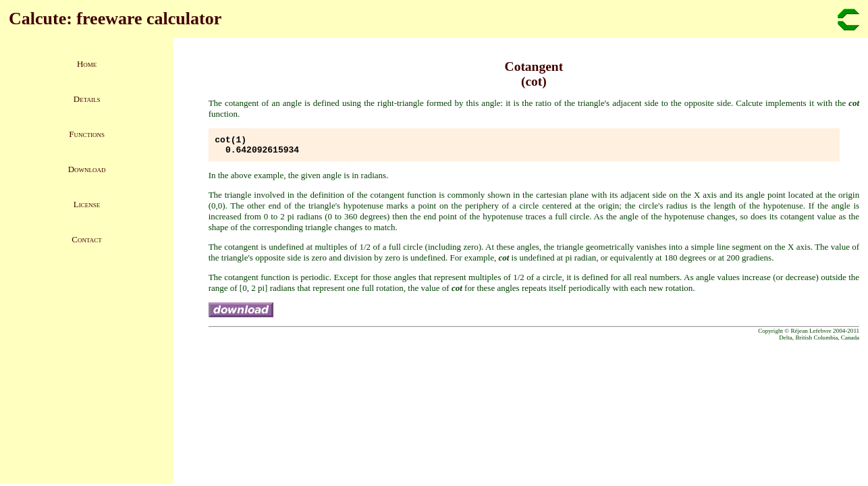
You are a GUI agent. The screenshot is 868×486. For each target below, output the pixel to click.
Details (87, 99)
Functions (87, 134)
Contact (86, 239)
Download (87, 169)
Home (87, 64)
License (87, 204)
